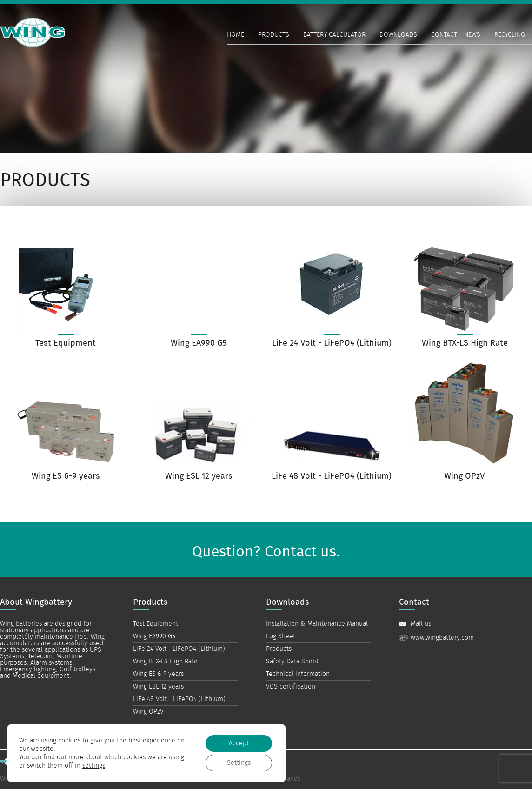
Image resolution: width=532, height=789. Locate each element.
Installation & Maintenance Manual (317, 624)
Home (236, 35)
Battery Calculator (334, 35)
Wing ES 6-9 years (158, 674)
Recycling (510, 35)
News (472, 35)
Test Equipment (156, 624)
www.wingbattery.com (442, 638)
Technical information (298, 674)
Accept (239, 743)
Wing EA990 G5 (154, 636)
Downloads (398, 35)
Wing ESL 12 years (158, 687)
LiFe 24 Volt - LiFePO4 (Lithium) (179, 649)
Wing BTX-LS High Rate (165, 662)
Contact (444, 35)
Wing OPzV (148, 712)
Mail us (421, 624)
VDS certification (291, 687)
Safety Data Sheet (292, 662)
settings (94, 765)
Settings (239, 762)
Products (274, 35)
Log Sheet (281, 636)
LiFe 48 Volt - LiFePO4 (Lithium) (179, 699)
